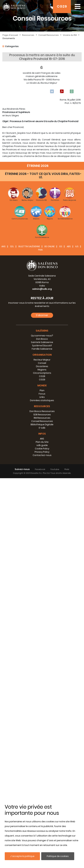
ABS (69, 636)
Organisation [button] (42, 745)
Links (42, 787)
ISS (61, 636)
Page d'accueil (10, 35)
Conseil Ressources (49, 35)
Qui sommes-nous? (42, 725)
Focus (42, 784)
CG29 (62, 6)
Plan (42, 780)
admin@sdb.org (42, 679)
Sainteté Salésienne (42, 732)
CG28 (42, 766)
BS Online (50, 636)
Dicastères (42, 756)
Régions (42, 759)
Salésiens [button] (42, 720)
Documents (9, 38)
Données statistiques (42, 790)
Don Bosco (42, 729)
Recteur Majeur (42, 750)
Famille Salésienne (42, 739)
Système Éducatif (42, 735)
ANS (3, 636)
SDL (12, 636)
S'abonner (42, 705)
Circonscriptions (42, 763)
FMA (40, 640)
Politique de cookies (58, 856)
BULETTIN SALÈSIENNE (29, 636)
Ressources (28, 35)
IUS (77, 636)
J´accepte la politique (22, 856)
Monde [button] (42, 775)
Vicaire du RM (70, 35)
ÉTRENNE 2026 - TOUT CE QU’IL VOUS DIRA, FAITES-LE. (43, 565)
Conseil (42, 753)
